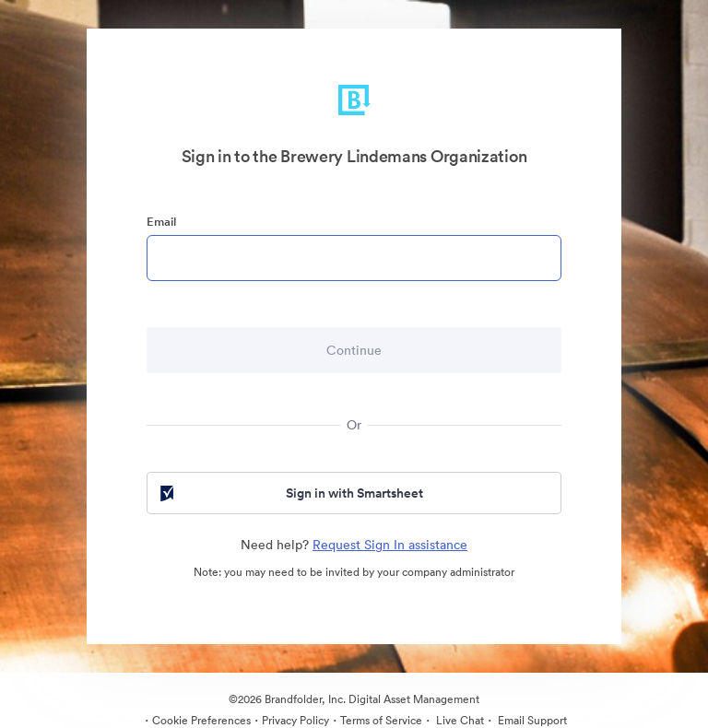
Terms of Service (381, 720)
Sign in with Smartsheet (290, 493)
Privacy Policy (295, 720)
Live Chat (459, 720)
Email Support (531, 720)
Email (161, 222)
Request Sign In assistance (390, 545)
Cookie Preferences (201, 720)
